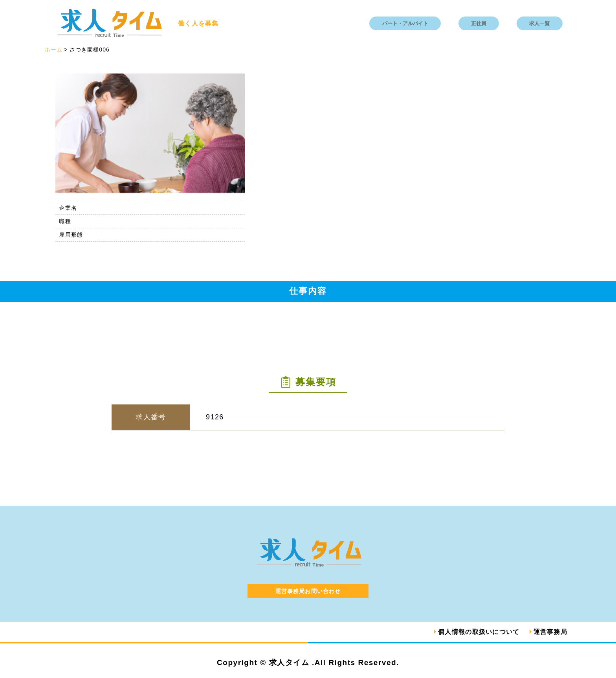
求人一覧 (539, 23)
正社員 (479, 23)
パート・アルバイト (405, 23)
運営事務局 (550, 632)
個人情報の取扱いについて (479, 632)
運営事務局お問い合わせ (308, 591)
